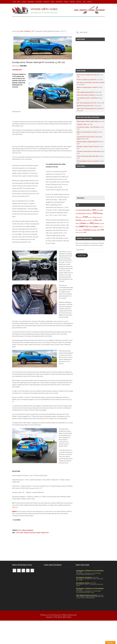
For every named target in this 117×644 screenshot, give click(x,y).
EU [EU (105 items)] (92, 214)
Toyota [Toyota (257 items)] (95, 227)
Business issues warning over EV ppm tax (88, 75)
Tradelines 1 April (81, 124)
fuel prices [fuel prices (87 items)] (90, 217)
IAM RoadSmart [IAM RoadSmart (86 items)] (84, 220)
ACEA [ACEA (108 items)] (77, 210)
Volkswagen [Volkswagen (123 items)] (93, 230)
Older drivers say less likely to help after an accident (91, 83)
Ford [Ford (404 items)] (85, 217)
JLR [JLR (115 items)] (94, 220)
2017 (19, 530)
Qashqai (43, 532)
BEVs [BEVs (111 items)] (91, 210)
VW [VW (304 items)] (102, 230)
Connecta (26, 532)
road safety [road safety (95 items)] (102, 224)
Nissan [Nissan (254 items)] (83, 223)
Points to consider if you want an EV (87, 80)
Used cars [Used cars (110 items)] (81, 230)
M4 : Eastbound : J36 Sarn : (83, 583)
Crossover (32, 532)
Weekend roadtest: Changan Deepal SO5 (88, 142)
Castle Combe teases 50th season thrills (88, 156)
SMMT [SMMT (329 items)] (82, 226)
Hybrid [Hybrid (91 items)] (98, 217)
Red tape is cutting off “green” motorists (88, 147)
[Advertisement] (58, 23)
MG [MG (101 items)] (98, 220)
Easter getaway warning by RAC (85, 92)
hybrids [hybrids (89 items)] (101, 217)
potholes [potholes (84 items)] (88, 224)
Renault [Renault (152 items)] (97, 223)
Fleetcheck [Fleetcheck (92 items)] (81, 217)
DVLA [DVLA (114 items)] (77, 214)
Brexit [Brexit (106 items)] (98, 210)
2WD (21, 532)
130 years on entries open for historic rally (88, 151)
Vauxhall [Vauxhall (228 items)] (87, 230)
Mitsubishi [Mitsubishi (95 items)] (78, 224)
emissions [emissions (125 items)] (89, 214)
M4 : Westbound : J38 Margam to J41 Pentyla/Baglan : (90, 571)
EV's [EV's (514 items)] (96, 213)
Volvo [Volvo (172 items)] (99, 230)
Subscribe (82, 255)
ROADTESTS (83, 10)
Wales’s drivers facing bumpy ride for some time (90, 109)
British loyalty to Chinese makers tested (87, 121)
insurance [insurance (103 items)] (90, 220)
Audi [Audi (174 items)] (88, 210)
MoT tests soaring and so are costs (86, 103)
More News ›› (81, 198)
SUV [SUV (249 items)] (87, 227)
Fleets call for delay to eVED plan (86, 95)
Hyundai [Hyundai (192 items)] (78, 220)
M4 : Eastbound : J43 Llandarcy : (84, 577)
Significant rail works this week (85, 106)
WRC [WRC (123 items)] (85, 232)
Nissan (38, 532)
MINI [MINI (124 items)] (101, 220)
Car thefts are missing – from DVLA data (88, 127)
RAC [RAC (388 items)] (92, 223)
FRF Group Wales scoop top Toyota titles (88, 161)
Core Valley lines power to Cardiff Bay (87, 98)
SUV (47, 532)
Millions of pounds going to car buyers (87, 87)
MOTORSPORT (100, 10)
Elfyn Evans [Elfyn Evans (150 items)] (82, 214)
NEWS (76, 10)
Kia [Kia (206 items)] (96, 220)
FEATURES (91, 10)
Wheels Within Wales (35, 10)
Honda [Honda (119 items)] (94, 217)
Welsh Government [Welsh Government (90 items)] (80, 232)
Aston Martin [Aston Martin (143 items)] (82, 210)
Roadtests (30, 530)
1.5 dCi (17, 532)
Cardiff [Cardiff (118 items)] (101, 210)
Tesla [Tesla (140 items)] (90, 227)
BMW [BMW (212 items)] (94, 210)
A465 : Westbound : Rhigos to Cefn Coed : (87, 595)
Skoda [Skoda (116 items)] (77, 227)
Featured (24, 530)
